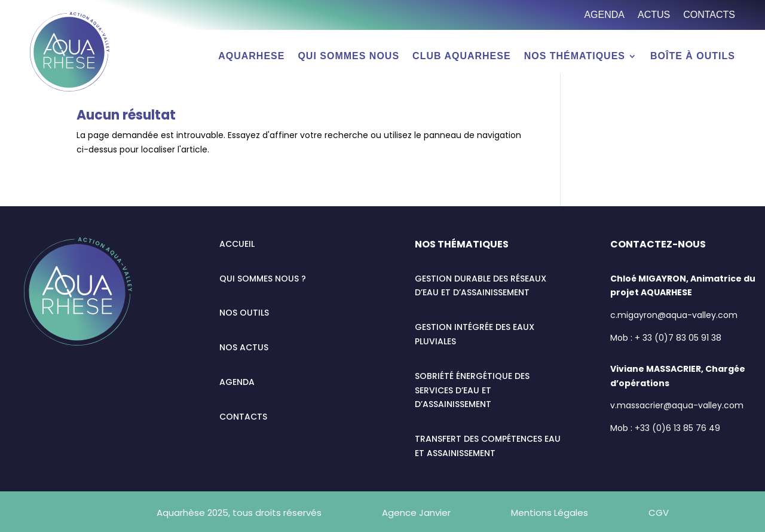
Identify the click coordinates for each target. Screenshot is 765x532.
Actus (654, 15)
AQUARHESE (251, 56)
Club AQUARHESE (462, 56)
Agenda (604, 15)
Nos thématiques (575, 56)
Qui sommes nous (348, 56)
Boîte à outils (693, 56)
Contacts (709, 15)
